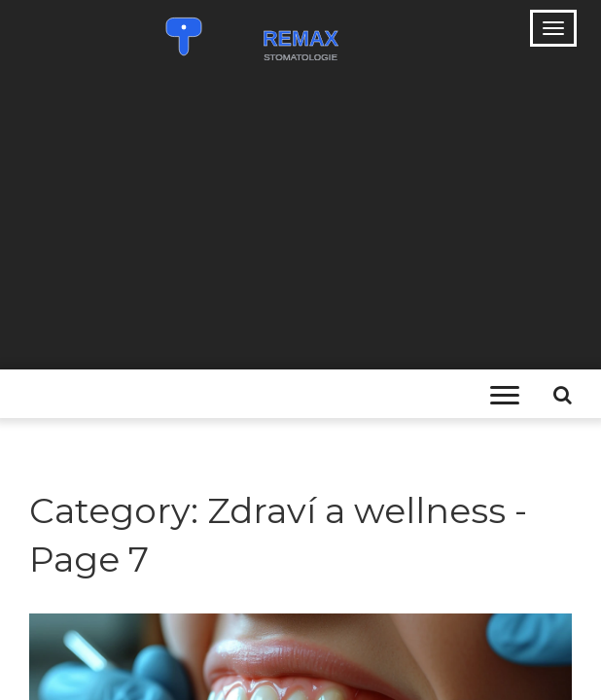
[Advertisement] (300, 224)
